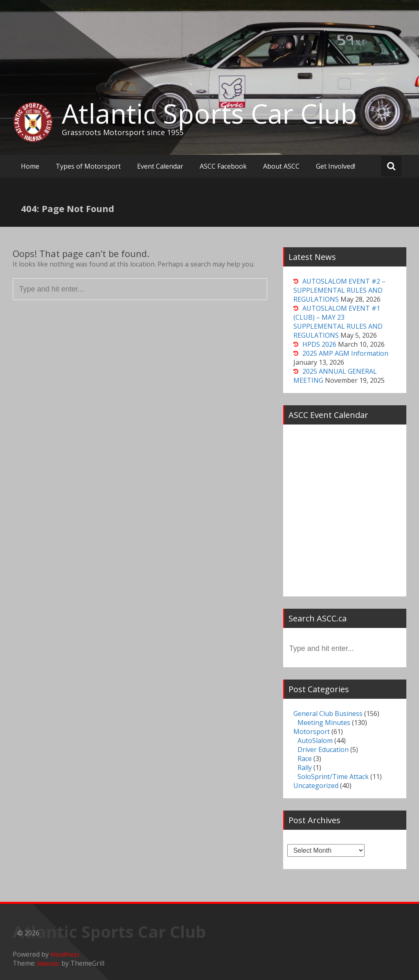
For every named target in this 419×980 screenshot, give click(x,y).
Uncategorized (316, 786)
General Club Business (328, 714)
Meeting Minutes (324, 723)
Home (30, 166)
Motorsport (312, 732)
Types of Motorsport (88, 166)
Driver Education (323, 750)
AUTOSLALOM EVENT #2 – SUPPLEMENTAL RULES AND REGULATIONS (339, 290)
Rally (305, 768)
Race (305, 759)
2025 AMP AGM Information (345, 353)
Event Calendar (160, 166)
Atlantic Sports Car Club (209, 113)
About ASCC (281, 166)
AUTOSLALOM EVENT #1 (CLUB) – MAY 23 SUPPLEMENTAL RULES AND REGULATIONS (338, 322)
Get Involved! (336, 166)
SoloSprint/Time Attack (333, 777)
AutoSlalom (315, 741)
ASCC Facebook (223, 166)
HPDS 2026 (319, 344)
